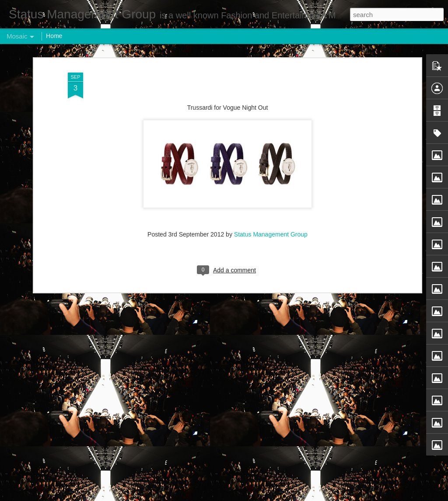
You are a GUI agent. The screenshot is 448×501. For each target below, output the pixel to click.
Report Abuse (277, 496)
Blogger (251, 496)
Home (54, 36)
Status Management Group (271, 151)
